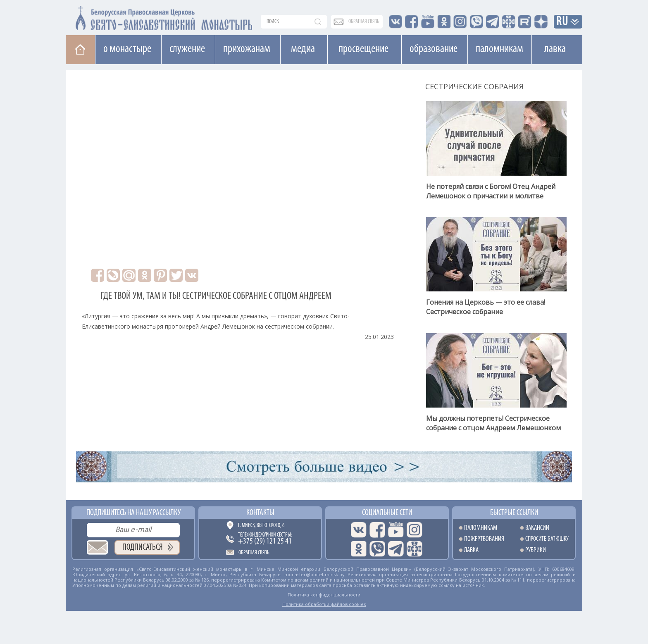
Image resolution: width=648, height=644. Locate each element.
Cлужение (187, 49)
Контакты (260, 513)
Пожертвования (484, 539)
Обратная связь (254, 553)
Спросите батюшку (547, 539)
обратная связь (364, 22)
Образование (434, 49)
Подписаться (143, 547)
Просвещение (363, 49)
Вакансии (537, 528)
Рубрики (536, 550)
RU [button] (562, 22)
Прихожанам (247, 49)
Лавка (555, 49)
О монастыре (127, 49)
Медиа (303, 49)
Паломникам (499, 49)
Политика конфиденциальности (324, 595)
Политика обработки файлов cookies (324, 604)
